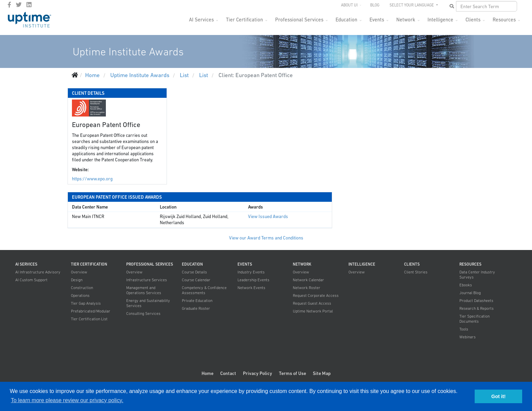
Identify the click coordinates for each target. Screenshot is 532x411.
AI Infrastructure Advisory (38, 272)
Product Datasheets (476, 301)
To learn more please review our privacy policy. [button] (67, 400)
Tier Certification (244, 20)
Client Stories (416, 272)
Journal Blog (470, 293)
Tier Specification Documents (474, 319)
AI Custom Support (31, 280)
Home (207, 373)
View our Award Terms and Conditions (266, 238)
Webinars (468, 337)
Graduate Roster (196, 308)
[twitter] (19, 5)
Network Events (251, 288)
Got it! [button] (498, 396)
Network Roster (307, 288)
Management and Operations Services (144, 290)
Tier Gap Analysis (86, 303)
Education (346, 20)
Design (77, 280)
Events (377, 20)
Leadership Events (253, 280)
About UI (349, 5)
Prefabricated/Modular (91, 311)
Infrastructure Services (147, 280)
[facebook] (9, 5)
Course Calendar (196, 280)
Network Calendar (308, 280)
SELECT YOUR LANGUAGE (412, 5)
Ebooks (466, 285)
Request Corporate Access (316, 296)
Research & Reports (477, 308)
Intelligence (440, 20)
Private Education (197, 301)
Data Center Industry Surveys (477, 275)
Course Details (194, 272)
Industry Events (251, 272)
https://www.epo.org (92, 179)
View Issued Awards (268, 217)
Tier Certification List (89, 319)
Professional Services (299, 20)
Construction (82, 288)
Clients (473, 20)
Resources (504, 20)
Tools (464, 329)
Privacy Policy (258, 373)
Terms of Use (292, 373)
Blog (375, 5)
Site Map (322, 373)
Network (406, 20)
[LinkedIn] (29, 5)
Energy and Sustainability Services (148, 303)
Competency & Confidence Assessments (204, 290)
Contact (228, 373)
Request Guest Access (312, 303)
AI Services (201, 20)
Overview (79, 272)
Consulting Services (143, 314)
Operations (80, 296)
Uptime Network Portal (313, 311)
